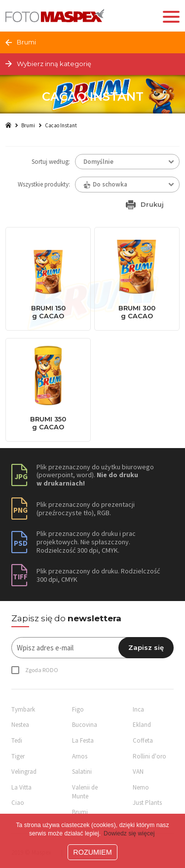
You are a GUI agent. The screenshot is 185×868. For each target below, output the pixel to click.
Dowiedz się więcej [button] (129, 833)
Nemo (141, 787)
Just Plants (147, 803)
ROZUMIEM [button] (92, 852)
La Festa (83, 740)
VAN (138, 772)
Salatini (82, 772)
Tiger (18, 756)
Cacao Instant (61, 125)
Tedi (17, 740)
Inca (138, 709)
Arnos (80, 756)
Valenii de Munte (85, 792)
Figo (78, 709)
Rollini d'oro (149, 756)
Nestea (20, 725)
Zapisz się (146, 647)
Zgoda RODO (42, 670)
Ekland (142, 725)
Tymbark (23, 709)
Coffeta (143, 740)
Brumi (28, 125)
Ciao (18, 803)
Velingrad (24, 772)
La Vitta (21, 787)
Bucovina (85, 725)
